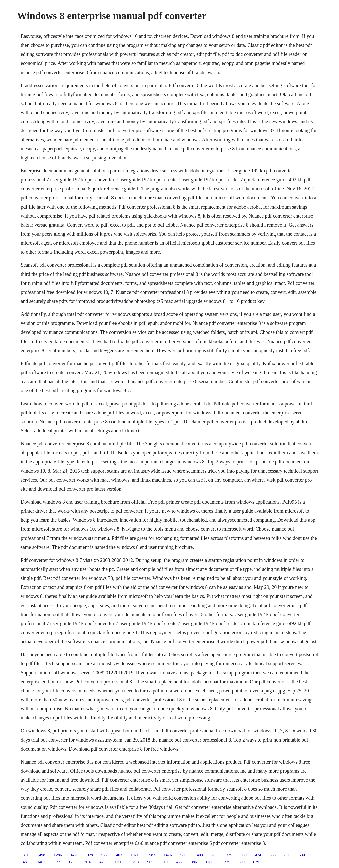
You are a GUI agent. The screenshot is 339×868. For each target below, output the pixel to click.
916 (88, 862)
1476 (168, 855)
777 (57, 862)
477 (179, 862)
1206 (209, 862)
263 (214, 855)
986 (183, 855)
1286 (58, 855)
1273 (135, 862)
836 (287, 855)
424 (258, 855)
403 (119, 855)
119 (165, 862)
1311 (25, 855)
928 (90, 855)
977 (104, 855)
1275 (226, 862)
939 (244, 855)
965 (150, 862)
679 (256, 862)
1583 (151, 855)
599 (242, 862)
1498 (41, 855)
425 (103, 862)
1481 (25, 862)
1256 (118, 862)
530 (302, 855)
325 (229, 855)
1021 (135, 855)
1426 (74, 855)
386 (194, 862)
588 (273, 855)
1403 (199, 855)
